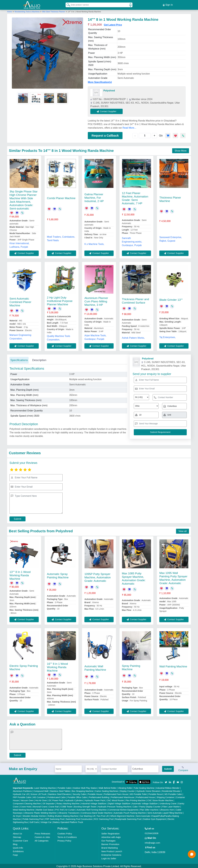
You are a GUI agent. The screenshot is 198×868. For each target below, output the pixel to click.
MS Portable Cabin (173, 793)
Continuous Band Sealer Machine (97, 812)
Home (9, 11)
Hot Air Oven (41, 800)
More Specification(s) (100, 81)
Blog (15, 843)
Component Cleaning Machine (27, 803)
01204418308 (152, 832)
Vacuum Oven (27, 800)
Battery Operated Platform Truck (68, 821)
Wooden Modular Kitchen (34, 815)
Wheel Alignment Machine (122, 815)
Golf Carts (34, 821)
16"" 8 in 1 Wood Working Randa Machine (57, 666)
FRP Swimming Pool (55, 818)
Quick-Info (18, 847)
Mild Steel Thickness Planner (54, 11)
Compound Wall (41, 790)
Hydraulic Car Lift (21, 793)
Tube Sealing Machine (144, 787)
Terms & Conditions (67, 836)
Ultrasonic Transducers (69, 812)
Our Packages (108, 840)
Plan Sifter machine (149, 809)
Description (39, 359)
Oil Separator (49, 803)
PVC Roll (59, 809)
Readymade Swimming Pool (128, 818)
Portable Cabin (64, 787)
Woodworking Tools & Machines (27, 11)
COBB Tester (66, 806)
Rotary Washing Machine (68, 803)
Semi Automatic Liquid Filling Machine (165, 812)
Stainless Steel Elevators (60, 793)
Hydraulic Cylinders (74, 800)
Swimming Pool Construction (79, 818)
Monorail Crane (40, 806)
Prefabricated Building (99, 796)
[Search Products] (67, 4)
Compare (183, 768)
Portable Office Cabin (77, 796)
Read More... (129, 127)
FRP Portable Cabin (22, 796)
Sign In (168, 4)
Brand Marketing (109, 847)
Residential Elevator (171, 790)
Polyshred (109, 90)
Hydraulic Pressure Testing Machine (115, 806)
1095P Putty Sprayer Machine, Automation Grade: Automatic (98, 577)
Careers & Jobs (42, 836)
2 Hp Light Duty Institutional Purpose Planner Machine (60, 300)
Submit (18, 518)
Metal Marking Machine (24, 809)
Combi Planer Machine (61, 197)
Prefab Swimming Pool (33, 818)
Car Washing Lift (87, 815)
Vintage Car (46, 821)
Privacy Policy (64, 840)
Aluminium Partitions (22, 790)
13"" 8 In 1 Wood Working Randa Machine (20, 574)
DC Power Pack (56, 800)
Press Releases (42, 833)
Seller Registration (110, 833)
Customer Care (20, 840)
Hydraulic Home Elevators (148, 790)
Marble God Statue (45, 809)
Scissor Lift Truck (38, 793)
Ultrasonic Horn (167, 809)
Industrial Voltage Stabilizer (94, 803)
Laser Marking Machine (45, 787)
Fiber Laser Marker (171, 806)
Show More (181, 150)
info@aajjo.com (152, 842)
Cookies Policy (65, 833)
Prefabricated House (145, 796)
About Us (18, 833)
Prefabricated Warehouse (123, 796)
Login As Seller (109, 858)
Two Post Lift (103, 815)
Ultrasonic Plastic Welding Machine (40, 812)
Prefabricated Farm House (116, 793)
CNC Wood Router (115, 800)
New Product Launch (112, 850)
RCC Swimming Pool (104, 818)
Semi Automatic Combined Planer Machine (20, 301)
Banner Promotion (110, 843)
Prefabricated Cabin (57, 796)
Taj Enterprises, (167, 336)
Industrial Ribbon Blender (168, 787)
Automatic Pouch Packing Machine (130, 812)
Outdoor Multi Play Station (85, 787)
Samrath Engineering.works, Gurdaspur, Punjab (132, 241)
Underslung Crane (168, 803)
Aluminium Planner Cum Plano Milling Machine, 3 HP (96, 301)
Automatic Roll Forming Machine (92, 809)
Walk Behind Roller (108, 787)
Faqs (15, 854)
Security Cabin (79, 793)
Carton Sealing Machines (107, 790)
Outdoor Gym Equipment (154, 818)
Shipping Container (165, 796)
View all (183, 530)
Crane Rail (54, 806)
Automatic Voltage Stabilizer (145, 803)
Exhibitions (18, 850)
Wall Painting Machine (173, 666)
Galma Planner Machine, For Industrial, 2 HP (94, 197)
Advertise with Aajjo (111, 836)
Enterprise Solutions (111, 854)
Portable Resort (156, 793)
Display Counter (127, 790)
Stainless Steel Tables (60, 790)
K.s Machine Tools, (94, 243)
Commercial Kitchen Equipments (123, 809)
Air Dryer (17, 815)
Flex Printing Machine (136, 800)
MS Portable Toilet (138, 793)
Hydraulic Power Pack (95, 800)
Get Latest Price (113, 24)
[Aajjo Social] (166, 781)
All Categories (41, 840)
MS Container (39, 796)
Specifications (19, 359)
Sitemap (17, 836)
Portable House (95, 793)
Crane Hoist (26, 806)
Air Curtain (70, 809)
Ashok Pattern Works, (133, 337)
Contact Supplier (107, 110)
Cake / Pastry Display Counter (147, 806)
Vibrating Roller (125, 787)
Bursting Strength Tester (85, 806)
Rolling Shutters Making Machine (63, 815)
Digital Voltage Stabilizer (119, 803)
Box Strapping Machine (83, 790)
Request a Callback (105, 135)
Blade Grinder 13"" (171, 299)
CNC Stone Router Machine (160, 800)
